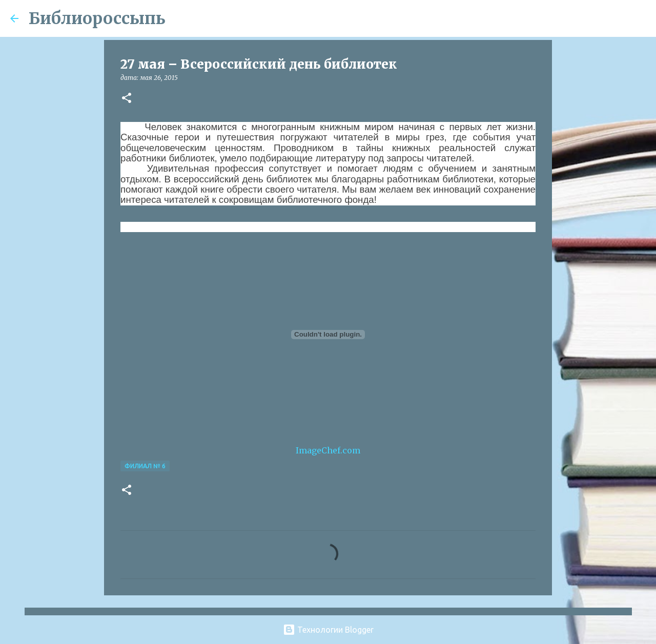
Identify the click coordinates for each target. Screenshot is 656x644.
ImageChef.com (328, 450)
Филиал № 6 (145, 466)
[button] (127, 99)
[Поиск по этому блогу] (594, 18)
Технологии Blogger (328, 630)
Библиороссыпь (97, 18)
